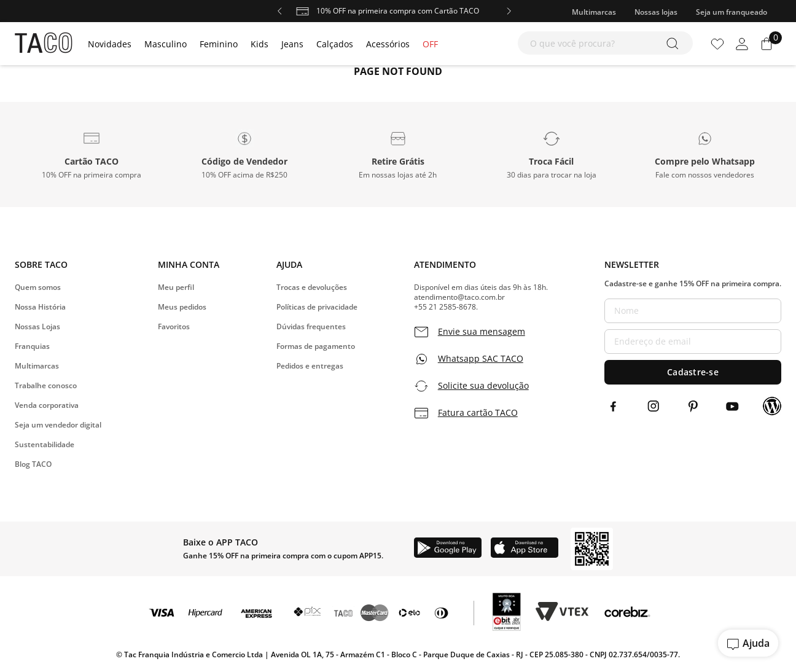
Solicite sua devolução (483, 386)
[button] (92, 154)
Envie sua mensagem (482, 332)
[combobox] (605, 43)
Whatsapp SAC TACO (481, 359)
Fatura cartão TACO (478, 413)
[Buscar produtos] (675, 43)
